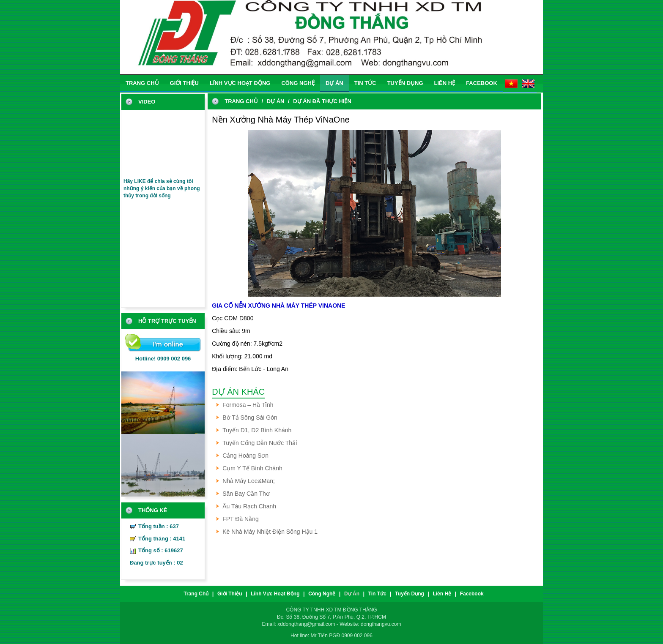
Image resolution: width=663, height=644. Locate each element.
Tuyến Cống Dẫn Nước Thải (260, 443)
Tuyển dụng (405, 83)
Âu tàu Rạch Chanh (249, 506)
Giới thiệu (184, 83)
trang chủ (142, 83)
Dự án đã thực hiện (322, 101)
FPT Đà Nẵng (241, 519)
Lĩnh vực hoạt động (240, 83)
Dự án (334, 83)
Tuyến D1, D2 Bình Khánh (257, 430)
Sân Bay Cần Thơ (246, 494)
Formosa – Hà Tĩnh (248, 405)
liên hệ (445, 83)
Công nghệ (298, 83)
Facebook (482, 83)
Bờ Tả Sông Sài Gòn (250, 418)
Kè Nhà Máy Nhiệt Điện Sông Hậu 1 (270, 532)
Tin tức (365, 83)
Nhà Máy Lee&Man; (249, 481)
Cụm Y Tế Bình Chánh (252, 468)
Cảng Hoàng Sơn (245, 456)
